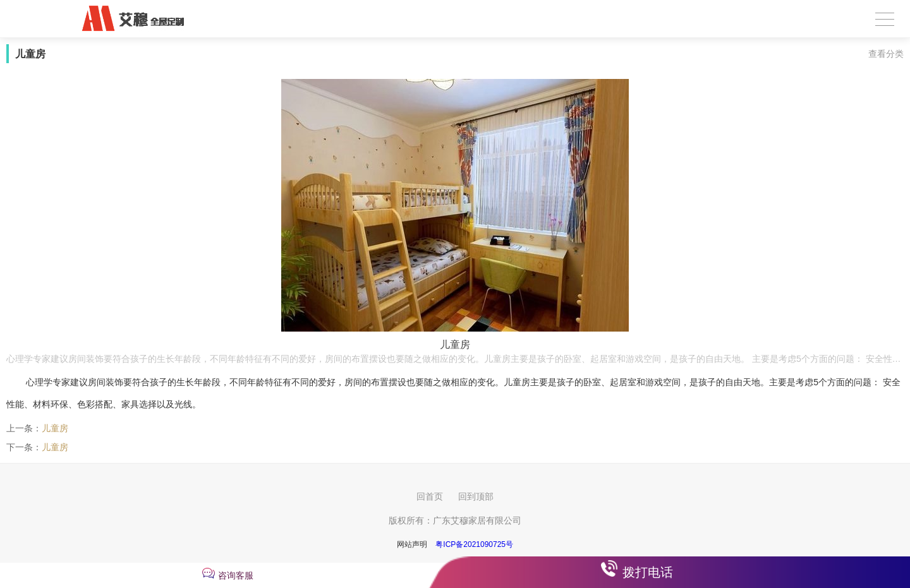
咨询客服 (236, 575)
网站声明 (412, 544)
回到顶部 (476, 496)
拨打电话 (648, 572)
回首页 (430, 496)
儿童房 (55, 428)
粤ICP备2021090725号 (474, 544)
